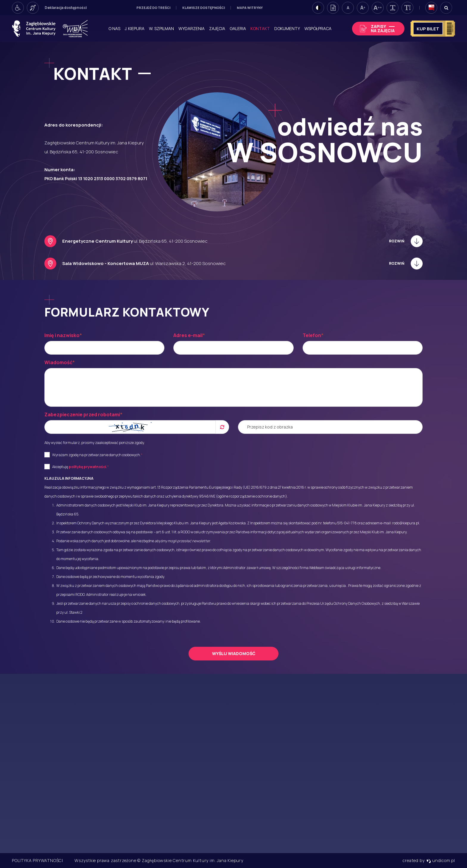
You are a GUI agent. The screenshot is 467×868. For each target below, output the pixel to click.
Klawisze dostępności (204, 8)
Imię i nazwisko (63, 335)
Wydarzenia (192, 28)
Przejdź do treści (153, 8)
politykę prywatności (87, 467)
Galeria (238, 28)
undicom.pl (441, 860)
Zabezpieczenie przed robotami (83, 414)
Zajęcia (217, 28)
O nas (114, 28)
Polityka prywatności (38, 860)
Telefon (313, 335)
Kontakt (260, 28)
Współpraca (318, 28)
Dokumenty (287, 28)
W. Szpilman (161, 28)
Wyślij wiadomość (234, 653)
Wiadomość (60, 362)
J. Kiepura (135, 28)
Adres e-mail (189, 335)
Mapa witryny (250, 8)
